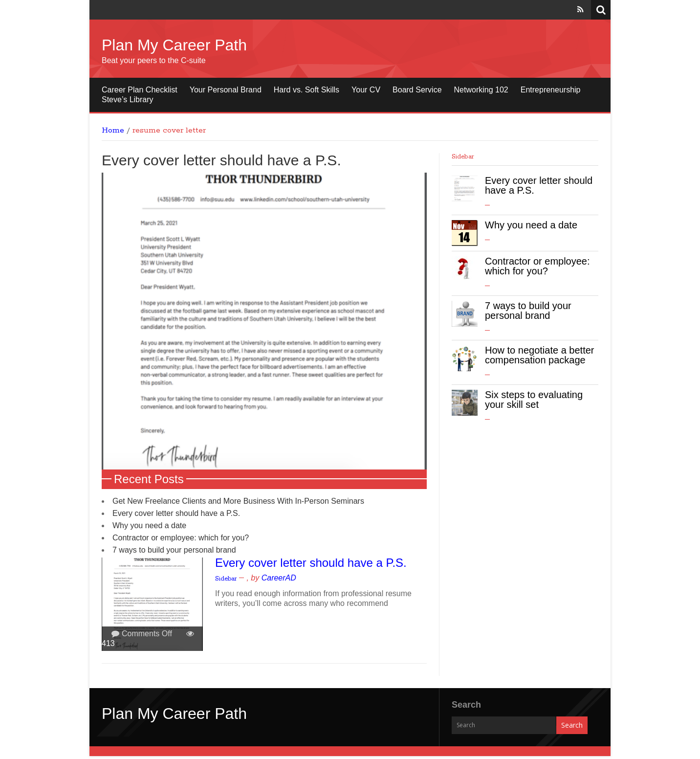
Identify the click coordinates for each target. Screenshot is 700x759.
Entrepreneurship (551, 90)
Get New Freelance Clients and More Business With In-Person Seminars (238, 504)
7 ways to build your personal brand (174, 553)
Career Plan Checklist (140, 90)
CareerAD (279, 581)
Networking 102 (481, 90)
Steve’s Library (128, 100)
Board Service (417, 90)
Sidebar (226, 582)
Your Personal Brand (226, 90)
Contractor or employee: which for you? (181, 541)
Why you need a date (149, 528)
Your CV (366, 90)
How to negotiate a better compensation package (539, 355)
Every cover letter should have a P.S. (221, 160)
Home (113, 131)
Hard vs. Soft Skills (306, 90)
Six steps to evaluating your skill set (534, 400)
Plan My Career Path (174, 45)
